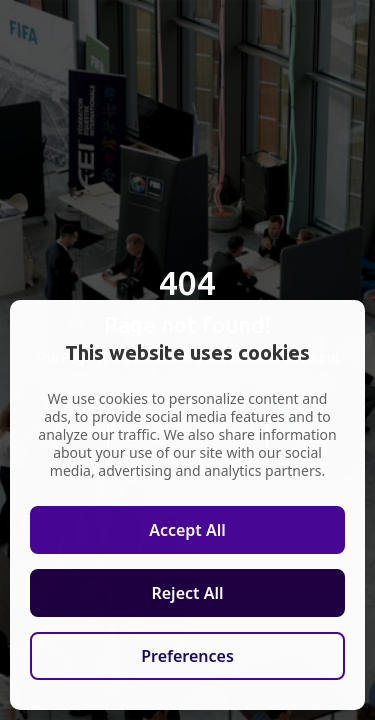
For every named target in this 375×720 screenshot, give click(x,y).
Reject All (187, 593)
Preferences (187, 656)
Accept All (187, 530)
